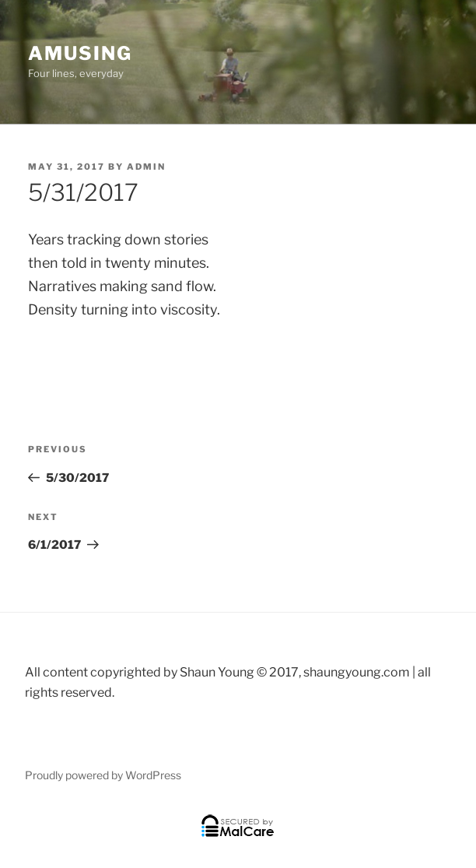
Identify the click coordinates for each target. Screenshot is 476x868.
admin (146, 167)
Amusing (80, 53)
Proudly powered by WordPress (103, 775)
